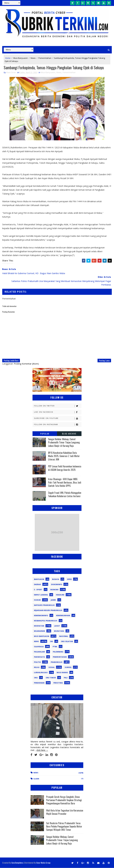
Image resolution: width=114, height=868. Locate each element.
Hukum (37, 600)
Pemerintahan (45, 58)
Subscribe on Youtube (58, 418)
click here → (42, 750)
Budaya (56, 579)
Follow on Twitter (58, 406)
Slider (36, 779)
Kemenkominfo (41, 616)
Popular (45, 434)
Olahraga (39, 647)
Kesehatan (39, 626)
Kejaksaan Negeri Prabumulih (48, 610)
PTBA (55, 647)
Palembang (58, 652)
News (33, 58)
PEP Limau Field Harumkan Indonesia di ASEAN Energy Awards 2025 (65, 468)
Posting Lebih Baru (11, 361)
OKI (52, 641)
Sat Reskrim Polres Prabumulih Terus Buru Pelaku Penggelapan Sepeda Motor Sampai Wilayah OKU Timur (64, 826)
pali (66, 678)
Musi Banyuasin (21, 58)
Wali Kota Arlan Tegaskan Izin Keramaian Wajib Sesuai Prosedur (65, 812)
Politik (37, 662)
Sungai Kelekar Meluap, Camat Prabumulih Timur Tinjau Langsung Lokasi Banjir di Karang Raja (64, 443)
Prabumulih (57, 662)
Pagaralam (39, 652)
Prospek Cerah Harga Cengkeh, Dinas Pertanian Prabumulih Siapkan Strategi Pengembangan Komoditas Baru (64, 800)
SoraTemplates (17, 863)
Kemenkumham (63, 616)
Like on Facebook (58, 412)
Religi (37, 667)
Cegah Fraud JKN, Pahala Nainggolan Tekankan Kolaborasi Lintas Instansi (65, 494)
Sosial (52, 667)
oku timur (51, 678)
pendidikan (39, 683)
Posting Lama (104, 361)
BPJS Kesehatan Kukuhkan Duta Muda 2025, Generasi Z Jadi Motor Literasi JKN (64, 456)
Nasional (64, 636)
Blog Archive (69, 434)
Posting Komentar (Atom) (26, 364)
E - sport (38, 590)
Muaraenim (39, 631)
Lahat (57, 626)
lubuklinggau (41, 673)
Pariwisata (39, 657)
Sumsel (68, 667)
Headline (60, 595)
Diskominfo (57, 585)
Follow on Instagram (58, 425)
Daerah (37, 585)
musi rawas (62, 673)
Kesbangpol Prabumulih (46, 621)
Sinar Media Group (43, 863)
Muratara (59, 631)
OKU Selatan (67, 641)
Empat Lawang (41, 595)
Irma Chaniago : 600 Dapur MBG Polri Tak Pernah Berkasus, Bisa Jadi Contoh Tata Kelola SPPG (65, 483)
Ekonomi (54, 590)
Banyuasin (39, 579)
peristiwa (58, 683)
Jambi (53, 600)
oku (36, 678)
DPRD (69, 579)
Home (8, 58)
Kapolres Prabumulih (44, 605)
